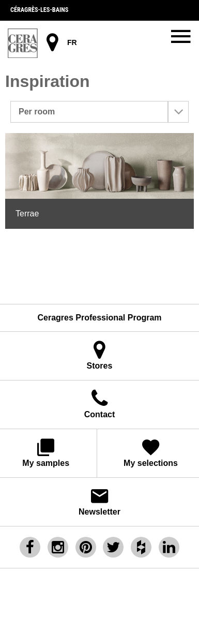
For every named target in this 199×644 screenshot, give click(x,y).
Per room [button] (103, 112)
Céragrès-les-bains (39, 10)
